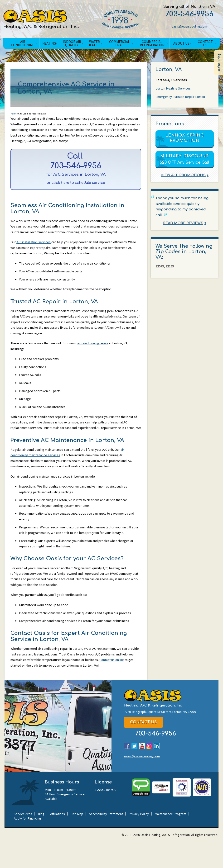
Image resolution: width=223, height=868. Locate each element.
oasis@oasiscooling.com (186, 26)
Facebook (127, 771)
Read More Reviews (183, 225)
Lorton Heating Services (174, 89)
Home (13, 115)
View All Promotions (183, 176)
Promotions (170, 124)
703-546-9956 (186, 14)
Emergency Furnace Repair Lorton (181, 97)
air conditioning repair (96, 356)
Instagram (149, 771)
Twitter (134, 771)
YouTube (142, 771)
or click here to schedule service (76, 186)
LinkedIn (157, 771)
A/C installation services (34, 253)
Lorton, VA (169, 69)
